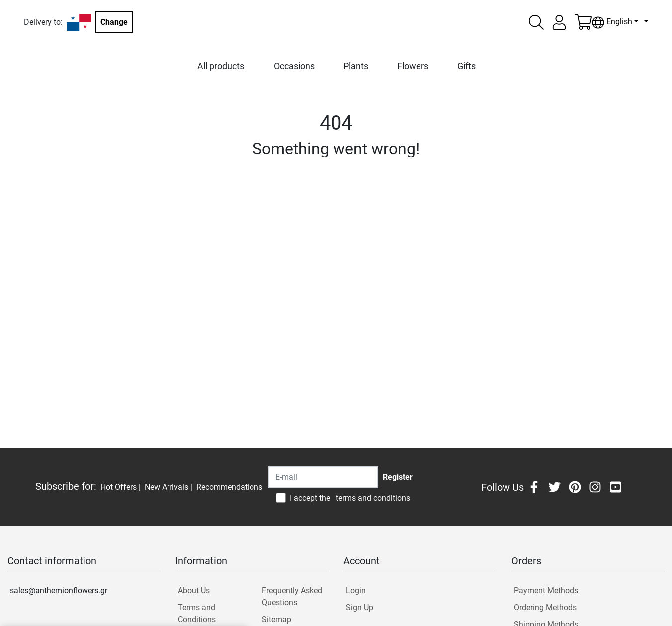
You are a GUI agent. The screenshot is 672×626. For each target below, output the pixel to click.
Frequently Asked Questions (292, 596)
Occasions (294, 66)
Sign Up (360, 607)
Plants (356, 66)
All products (221, 66)
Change (114, 22)
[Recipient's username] (323, 477)
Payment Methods (546, 590)
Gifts (466, 66)
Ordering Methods (545, 607)
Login (356, 590)
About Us (194, 590)
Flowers (413, 66)
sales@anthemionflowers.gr (59, 590)
